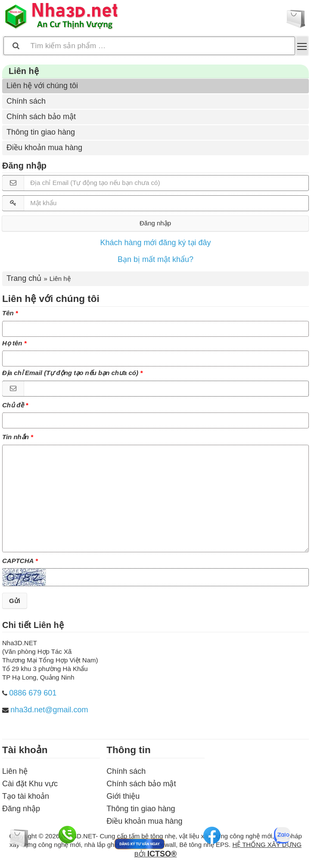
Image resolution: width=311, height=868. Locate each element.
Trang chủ (24, 278)
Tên (8, 313)
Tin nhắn (16, 437)
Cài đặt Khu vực (30, 784)
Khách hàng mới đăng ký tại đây (155, 243)
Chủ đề (13, 405)
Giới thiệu (123, 796)
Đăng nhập (155, 223)
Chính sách (26, 101)
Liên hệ (15, 771)
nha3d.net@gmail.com (49, 710)
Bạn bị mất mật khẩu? (155, 259)
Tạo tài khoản (26, 796)
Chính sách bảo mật (41, 117)
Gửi (15, 601)
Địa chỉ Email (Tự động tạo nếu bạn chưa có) (70, 373)
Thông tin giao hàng (41, 132)
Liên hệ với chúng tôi (42, 86)
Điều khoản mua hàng (44, 148)
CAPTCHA (18, 561)
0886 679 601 (33, 693)
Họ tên (12, 343)
